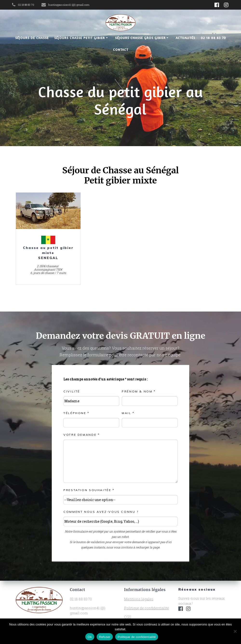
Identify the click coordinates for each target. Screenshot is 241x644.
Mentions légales (139, 599)
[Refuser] (235, 631)
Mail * (128, 413)
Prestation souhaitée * (89, 490)
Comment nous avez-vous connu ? (101, 512)
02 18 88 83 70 (213, 38)
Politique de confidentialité (147, 608)
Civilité (72, 391)
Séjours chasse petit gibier (80, 38)
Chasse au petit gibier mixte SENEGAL (48, 253)
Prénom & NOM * (139, 391)
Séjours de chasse (32, 38)
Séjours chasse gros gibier (140, 38)
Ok (90, 637)
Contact (121, 49)
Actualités (185, 38)
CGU (128, 617)
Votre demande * (81, 435)
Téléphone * (76, 413)
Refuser (105, 637)
